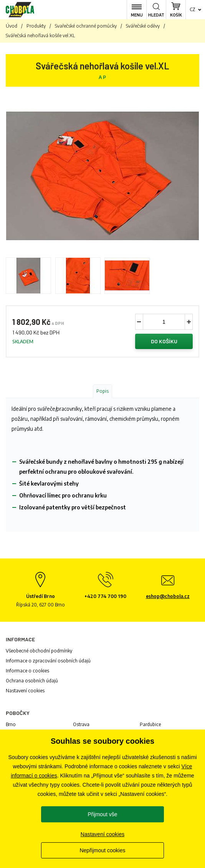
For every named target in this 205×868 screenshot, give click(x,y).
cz (193, 9)
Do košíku (164, 341)
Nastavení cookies (25, 691)
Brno (11, 724)
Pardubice (150, 724)
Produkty (36, 26)
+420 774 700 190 (105, 596)
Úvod (12, 26)
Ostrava (81, 724)
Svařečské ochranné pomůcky (86, 26)
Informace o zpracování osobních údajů (48, 661)
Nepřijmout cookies (102, 850)
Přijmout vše (102, 814)
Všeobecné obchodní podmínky (39, 651)
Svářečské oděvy (143, 26)
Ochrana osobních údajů (32, 681)
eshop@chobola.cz (168, 596)
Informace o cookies (27, 671)
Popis (102, 391)
